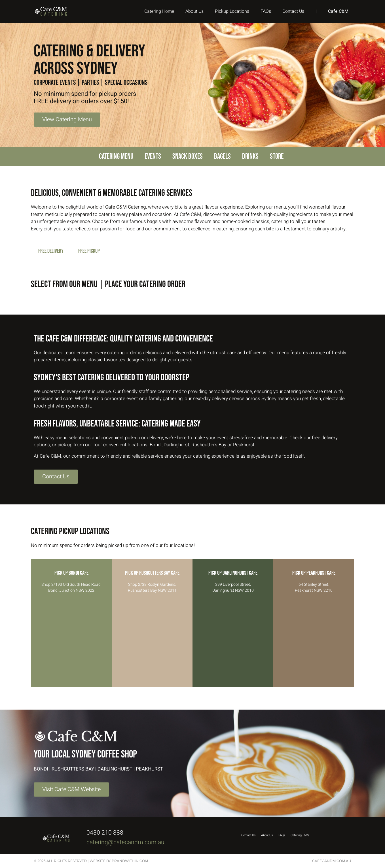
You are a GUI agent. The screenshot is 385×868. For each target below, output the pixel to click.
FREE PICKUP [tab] (89, 251)
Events (153, 157)
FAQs (266, 11)
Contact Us (293, 11)
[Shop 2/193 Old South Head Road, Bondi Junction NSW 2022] (71, 642)
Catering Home (159, 11)
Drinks (250, 157)
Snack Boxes (188, 157)
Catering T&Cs (300, 835)
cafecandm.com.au (332, 861)
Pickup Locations (232, 11)
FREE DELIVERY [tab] (51, 251)
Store (277, 157)
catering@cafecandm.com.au (126, 842)
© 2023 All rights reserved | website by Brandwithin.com (91, 861)
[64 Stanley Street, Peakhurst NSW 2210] (314, 642)
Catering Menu (116, 157)
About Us (194, 11)
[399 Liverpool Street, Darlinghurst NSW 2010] (233, 642)
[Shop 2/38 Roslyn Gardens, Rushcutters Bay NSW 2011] (152, 642)
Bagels (222, 157)
